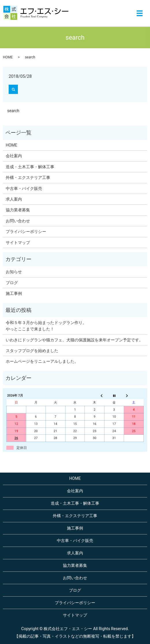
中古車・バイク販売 (24, 188)
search (13, 111)
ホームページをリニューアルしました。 (42, 361)
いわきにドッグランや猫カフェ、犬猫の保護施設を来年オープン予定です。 (74, 340)
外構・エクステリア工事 (28, 177)
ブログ (12, 283)
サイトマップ (18, 243)
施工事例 (14, 293)
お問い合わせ (18, 221)
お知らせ (14, 272)
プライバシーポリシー (26, 232)
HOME (8, 57)
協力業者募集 (18, 210)
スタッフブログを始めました (32, 351)
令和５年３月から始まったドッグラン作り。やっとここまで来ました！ (46, 326)
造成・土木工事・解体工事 (30, 167)
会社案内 (14, 156)
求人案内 (14, 199)
